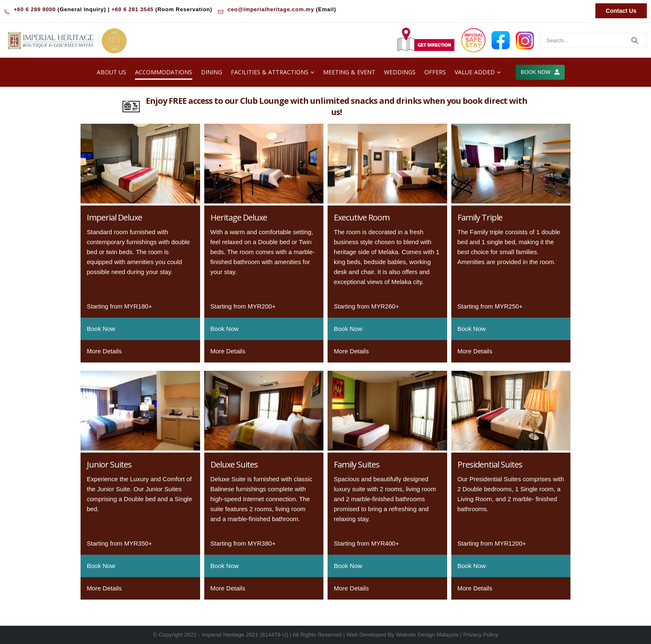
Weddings (400, 72)
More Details (104, 351)
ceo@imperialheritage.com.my (271, 9)
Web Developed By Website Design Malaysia (402, 635)
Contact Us (621, 11)
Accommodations (164, 72)
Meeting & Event (349, 72)
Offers (435, 72)
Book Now (101, 329)
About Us (111, 72)
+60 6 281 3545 (132, 9)
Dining (212, 72)
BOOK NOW (540, 72)
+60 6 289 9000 (35, 9)
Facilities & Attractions (270, 72)
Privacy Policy (481, 635)
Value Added (475, 72)
